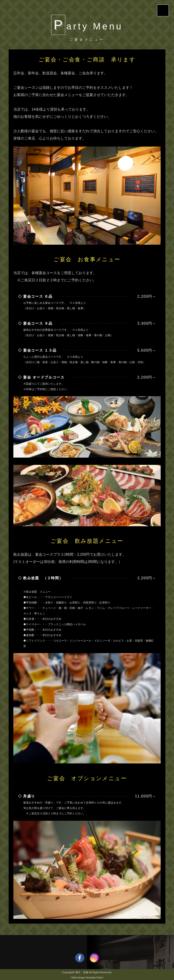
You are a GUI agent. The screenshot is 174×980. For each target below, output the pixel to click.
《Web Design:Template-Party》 (87, 978)
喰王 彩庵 (82, 972)
